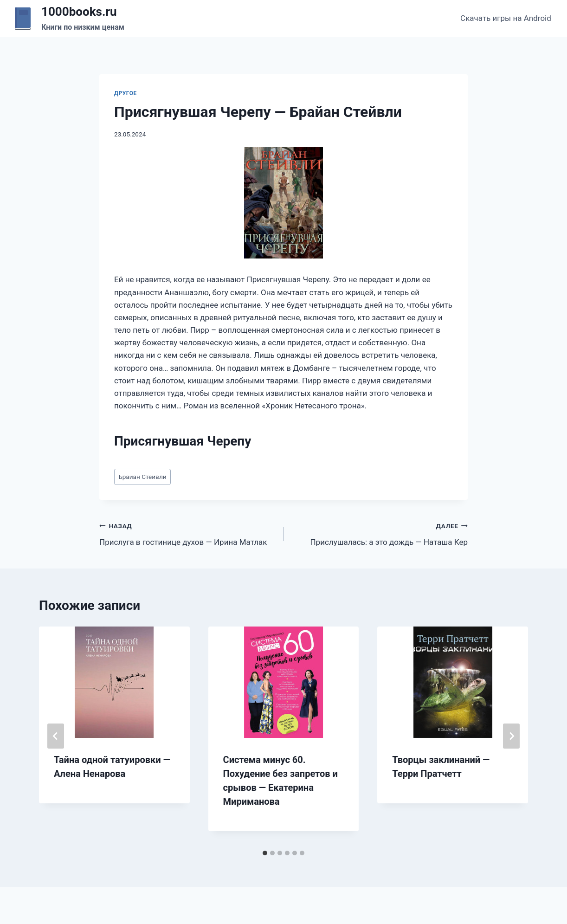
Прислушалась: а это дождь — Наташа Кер (380, 533)
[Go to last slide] (56, 736)
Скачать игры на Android (506, 18)
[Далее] (511, 736)
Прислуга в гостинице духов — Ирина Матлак (187, 533)
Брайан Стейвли (142, 477)
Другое (126, 93)
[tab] (265, 853)
